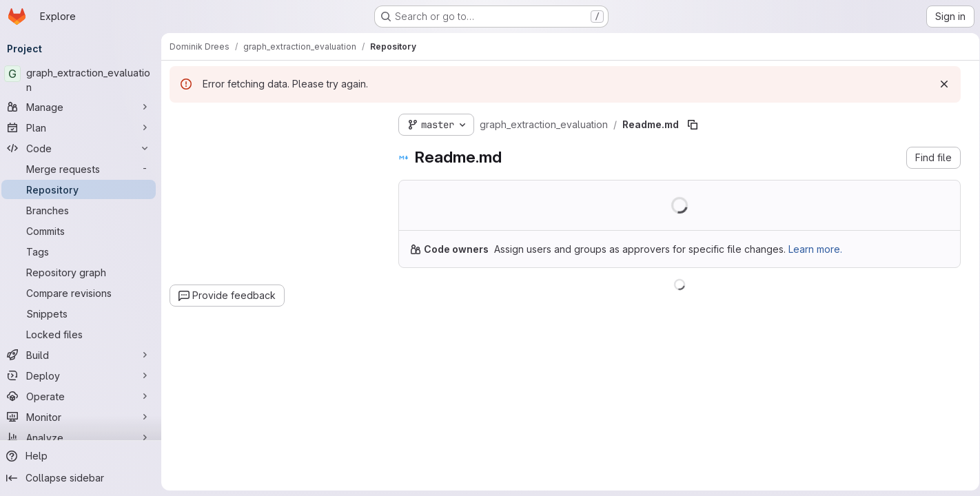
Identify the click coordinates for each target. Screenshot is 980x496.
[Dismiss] (939, 84)
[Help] (83, 456)
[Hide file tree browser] (185, 122)
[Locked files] (83, 334)
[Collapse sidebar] (83, 478)
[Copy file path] (697, 125)
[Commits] (83, 231)
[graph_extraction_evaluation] (83, 80)
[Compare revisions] (83, 293)
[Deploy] (83, 375)
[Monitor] (83, 417)
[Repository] (83, 189)
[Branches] (83, 210)
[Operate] (83, 396)
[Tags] (83, 251)
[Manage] (83, 107)
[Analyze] (83, 437)
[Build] (83, 355)
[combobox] (277, 149)
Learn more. (819, 249)
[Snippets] (83, 313)
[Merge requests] (83, 169)
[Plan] (83, 127)
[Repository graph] (83, 272)
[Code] (83, 148)
